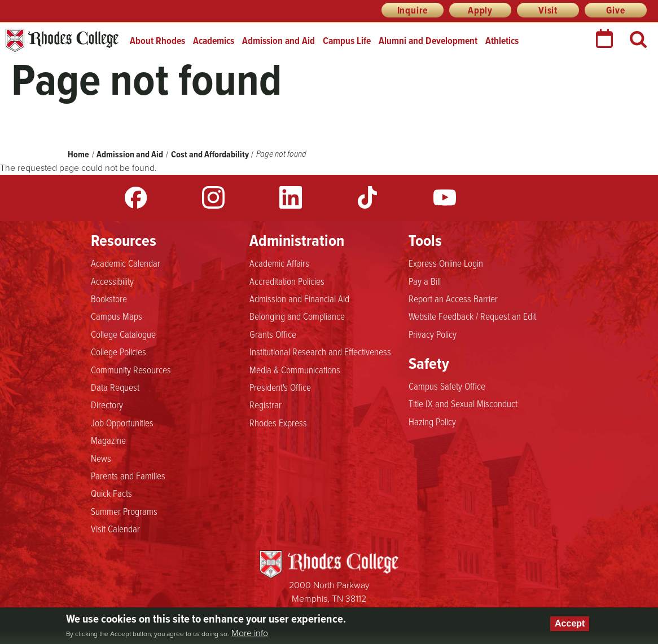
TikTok (367, 197)
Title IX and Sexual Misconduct (463, 403)
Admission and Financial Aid (299, 298)
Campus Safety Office (447, 386)
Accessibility (112, 281)
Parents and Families (128, 475)
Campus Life (347, 41)
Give (615, 10)
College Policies (119, 351)
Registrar (266, 404)
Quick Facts (111, 493)
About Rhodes (157, 41)
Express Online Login (446, 263)
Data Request (115, 387)
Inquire (413, 10)
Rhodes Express (278, 422)
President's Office (280, 387)
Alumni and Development (428, 41)
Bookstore (109, 298)
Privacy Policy (433, 334)
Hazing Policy (432, 421)
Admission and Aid (278, 41)
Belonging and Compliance (297, 316)
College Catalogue (123, 334)
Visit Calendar (115, 528)
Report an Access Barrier (453, 298)
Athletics (502, 41)
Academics (214, 41)
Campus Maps (117, 316)
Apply (480, 10)
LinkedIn (291, 197)
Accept (570, 623)
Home (78, 154)
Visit (548, 10)
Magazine (108, 440)
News (101, 458)
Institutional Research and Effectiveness (320, 351)
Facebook (136, 197)
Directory (107, 404)
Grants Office (273, 334)
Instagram (213, 197)
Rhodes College (62, 40)
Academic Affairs (279, 263)
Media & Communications (295, 369)
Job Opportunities (122, 422)
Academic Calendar (126, 263)
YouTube (445, 197)
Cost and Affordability (211, 154)
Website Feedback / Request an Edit (472, 316)
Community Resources (131, 369)
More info (250, 633)
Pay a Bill (425, 281)
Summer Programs (124, 511)
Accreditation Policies (287, 281)
